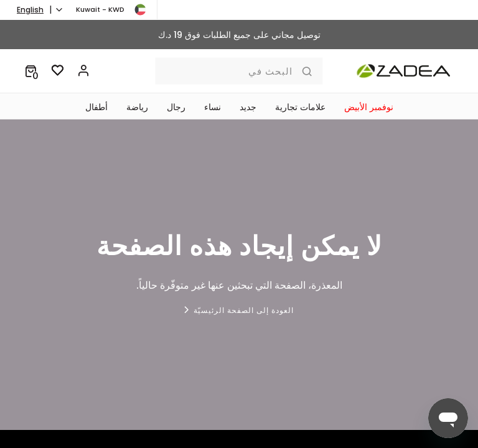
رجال (176, 107)
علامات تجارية (300, 107)
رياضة (137, 107)
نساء (213, 107)
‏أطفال (96, 107)
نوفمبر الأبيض (369, 107)
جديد (248, 107)
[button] (31, 71)
